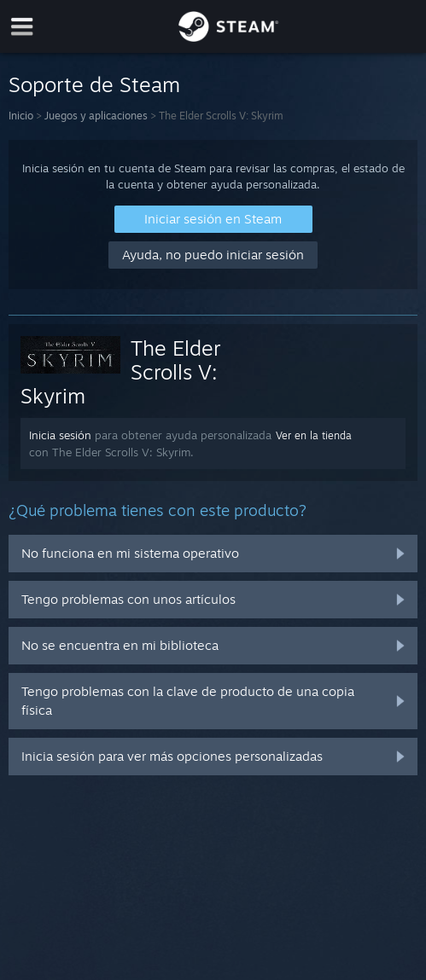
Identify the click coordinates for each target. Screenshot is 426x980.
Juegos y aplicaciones (96, 116)
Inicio (21, 116)
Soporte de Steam (94, 84)
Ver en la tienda (314, 435)
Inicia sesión (60, 435)
